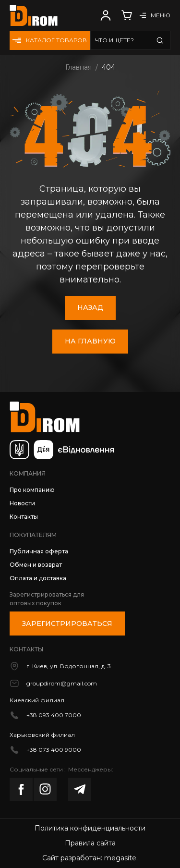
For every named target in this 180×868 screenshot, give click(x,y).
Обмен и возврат (36, 565)
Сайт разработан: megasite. (90, 858)
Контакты (24, 517)
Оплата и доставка (38, 578)
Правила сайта (90, 843)
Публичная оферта (39, 551)
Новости (22, 503)
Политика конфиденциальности (90, 828)
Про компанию (32, 490)
